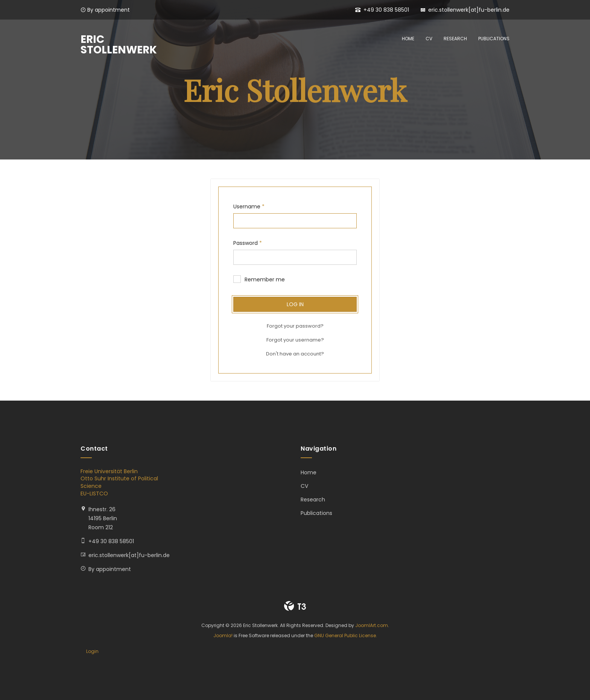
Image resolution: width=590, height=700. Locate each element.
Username (249, 207)
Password (248, 243)
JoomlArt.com (372, 625)
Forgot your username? (295, 340)
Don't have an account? (295, 354)
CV (429, 39)
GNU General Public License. (346, 635)
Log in (295, 304)
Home (408, 39)
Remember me (259, 279)
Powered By (295, 606)
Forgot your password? (295, 326)
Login (92, 651)
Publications (494, 39)
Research (455, 39)
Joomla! (223, 635)
